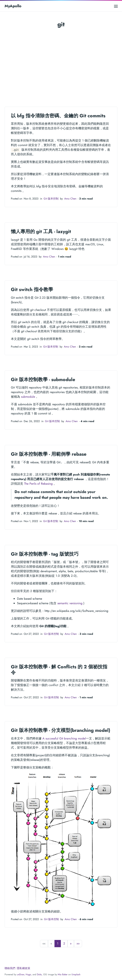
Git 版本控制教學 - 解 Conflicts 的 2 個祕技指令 (59, 670)
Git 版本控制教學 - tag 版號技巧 (45, 554)
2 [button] (64, 943)
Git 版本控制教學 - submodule (43, 379)
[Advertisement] (61, 63)
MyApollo (13, 6)
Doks (39, 974)
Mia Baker (63, 974)
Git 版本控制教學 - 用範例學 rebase (49, 454)
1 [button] (58, 943)
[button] (71, 944)
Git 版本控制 (51, 199)
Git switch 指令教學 (32, 289)
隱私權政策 (24, 968)
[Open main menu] (116, 6)
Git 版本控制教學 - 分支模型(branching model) (61, 730)
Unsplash (76, 974)
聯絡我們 (10, 968)
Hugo (28, 974)
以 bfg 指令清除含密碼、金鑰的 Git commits (58, 116)
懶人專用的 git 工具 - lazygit (41, 231)
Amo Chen (70, 199)
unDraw (21, 974)
